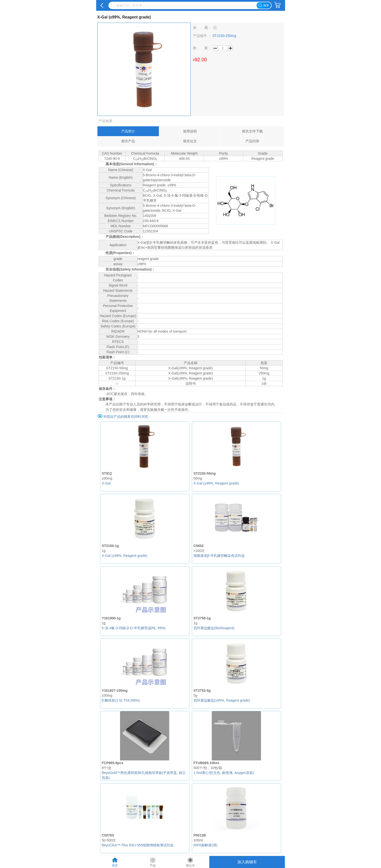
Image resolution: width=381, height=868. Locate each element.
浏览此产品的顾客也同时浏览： (127, 417)
